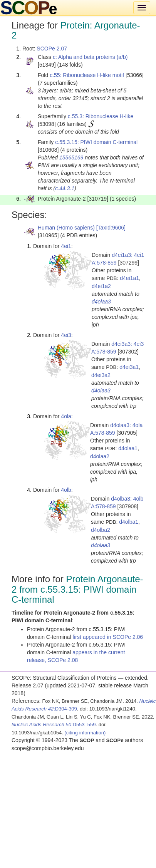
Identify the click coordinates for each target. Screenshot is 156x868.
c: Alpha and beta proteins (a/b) (90, 57)
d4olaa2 (100, 456)
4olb (66, 490)
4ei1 (66, 246)
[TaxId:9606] (111, 228)
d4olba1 (129, 522)
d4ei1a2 (101, 286)
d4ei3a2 (101, 375)
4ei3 (66, 335)
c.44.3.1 (65, 188)
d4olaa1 (128, 448)
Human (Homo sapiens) (66, 228)
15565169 (71, 158)
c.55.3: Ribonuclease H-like (101, 116)
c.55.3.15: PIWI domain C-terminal (96, 142)
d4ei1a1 (129, 278)
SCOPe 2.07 (52, 49)
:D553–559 (54, 725)
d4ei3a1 (129, 367)
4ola (66, 416)
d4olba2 (101, 530)
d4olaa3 (101, 302)
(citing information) (85, 733)
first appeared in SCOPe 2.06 (108, 637)
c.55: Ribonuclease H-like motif (87, 75)
